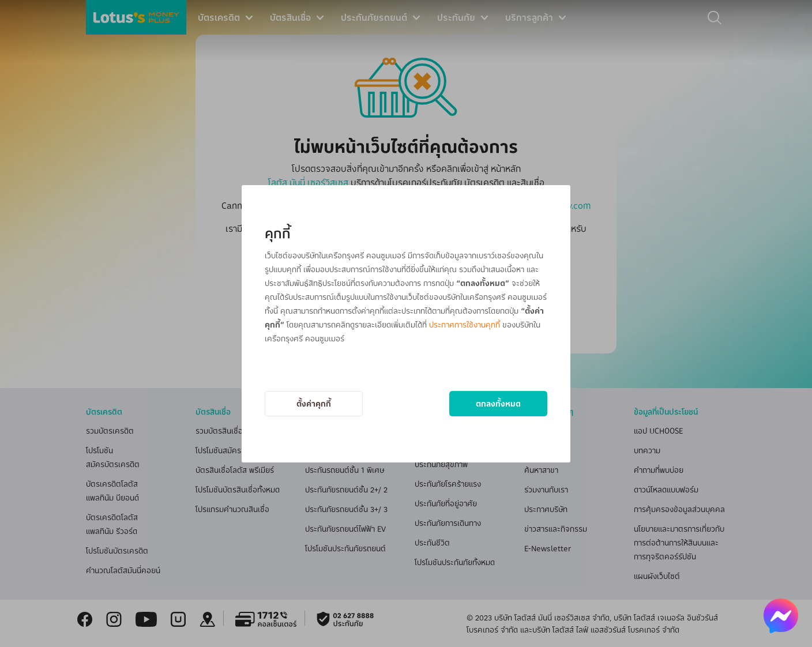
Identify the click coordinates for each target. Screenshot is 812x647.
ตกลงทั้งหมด (498, 403)
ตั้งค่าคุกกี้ (314, 403)
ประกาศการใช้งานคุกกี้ (465, 324)
